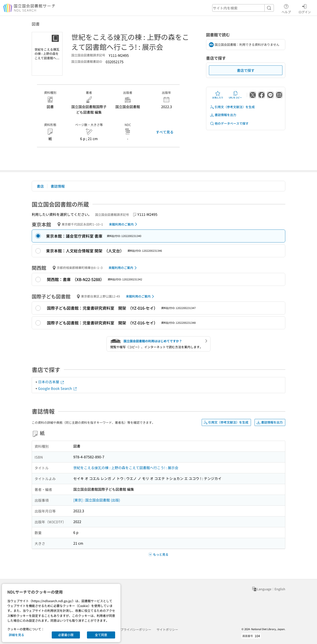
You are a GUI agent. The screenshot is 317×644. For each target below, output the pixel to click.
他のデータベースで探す (229, 123)
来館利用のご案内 (124, 224)
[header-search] (243, 8)
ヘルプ (286, 8)
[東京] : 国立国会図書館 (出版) (97, 500)
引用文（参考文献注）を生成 (232, 107)
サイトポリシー (167, 629)
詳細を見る (17, 635)
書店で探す (246, 70)
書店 (40, 186)
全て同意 (101, 635)
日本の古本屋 (51, 382)
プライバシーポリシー (136, 629)
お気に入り (218, 95)
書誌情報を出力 (223, 115)
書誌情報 (58, 186)
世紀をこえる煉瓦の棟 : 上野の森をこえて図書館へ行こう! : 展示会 (126, 468)
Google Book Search (58, 388)
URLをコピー (235, 95)
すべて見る (165, 132)
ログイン (305, 8)
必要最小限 (66, 635)
